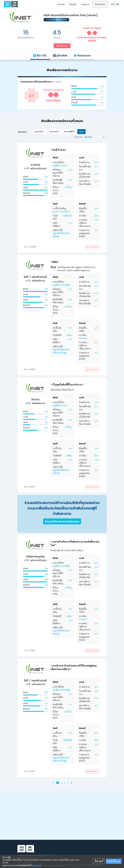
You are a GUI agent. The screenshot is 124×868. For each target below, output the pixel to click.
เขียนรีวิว (73, 4)
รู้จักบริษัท (60, 56)
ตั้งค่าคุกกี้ (99, 861)
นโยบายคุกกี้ (37, 865)
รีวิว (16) (40, 56)
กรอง (81, 132)
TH (117, 4)
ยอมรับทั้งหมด (114, 861)
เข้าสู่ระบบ (85, 4)
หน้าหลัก (61, 4)
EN (112, 4)
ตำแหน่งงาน (82, 56)
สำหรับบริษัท (100, 4)
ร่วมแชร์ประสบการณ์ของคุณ (62, 521)
